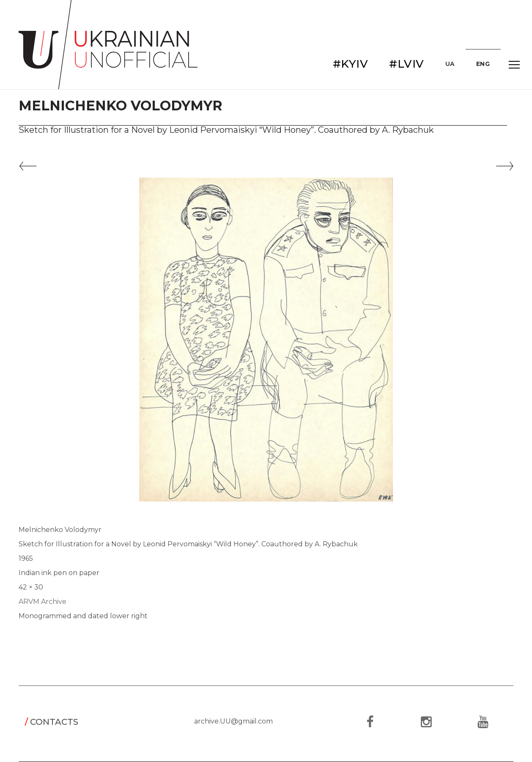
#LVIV (407, 64)
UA (450, 64)
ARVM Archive (43, 602)
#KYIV (351, 64)
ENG (483, 64)
